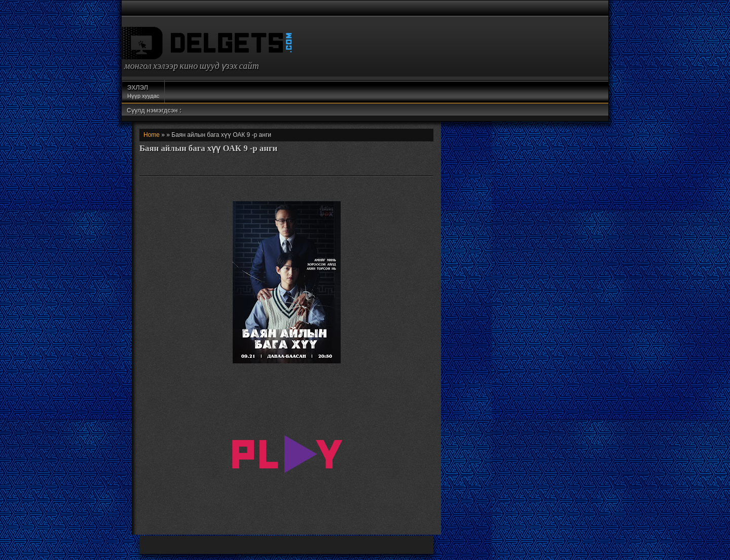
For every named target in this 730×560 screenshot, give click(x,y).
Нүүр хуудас (143, 91)
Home (152, 135)
